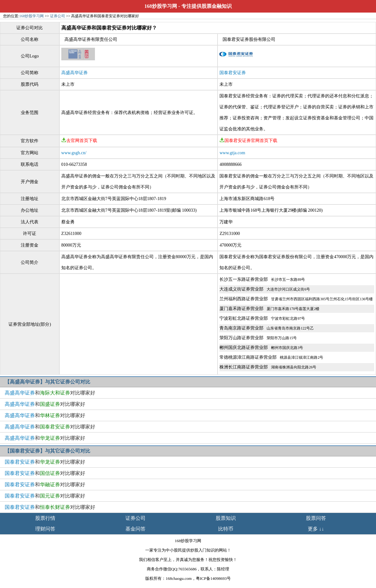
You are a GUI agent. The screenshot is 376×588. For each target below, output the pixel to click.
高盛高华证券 (75, 73)
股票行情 (45, 518)
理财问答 (45, 529)
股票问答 (316, 518)
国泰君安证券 (233, 73)
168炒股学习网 (161, 6)
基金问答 (135, 529)
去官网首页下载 (79, 141)
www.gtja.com (232, 153)
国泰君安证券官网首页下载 (248, 141)
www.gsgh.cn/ (74, 153)
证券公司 (58, 16)
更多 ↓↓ (316, 529)
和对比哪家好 (50, 393)
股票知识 (226, 518)
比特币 (226, 529)
